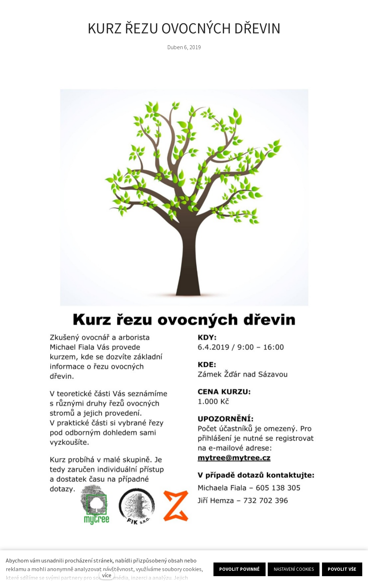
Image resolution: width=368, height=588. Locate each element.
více (107, 575)
